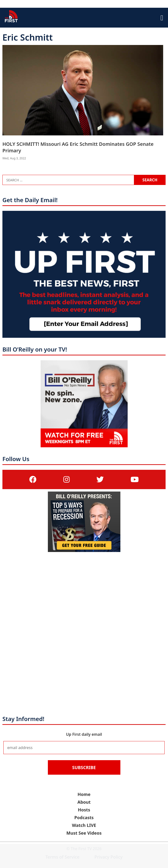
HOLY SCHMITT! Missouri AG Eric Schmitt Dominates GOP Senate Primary (78, 147)
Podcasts (84, 817)
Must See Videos (84, 833)
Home (84, 794)
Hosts (84, 810)
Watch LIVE (84, 825)
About (84, 802)
